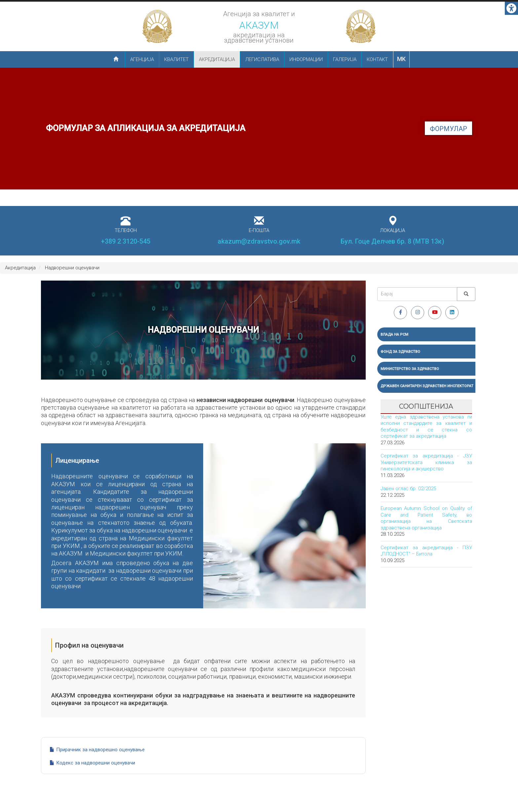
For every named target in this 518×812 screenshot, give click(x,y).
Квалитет (176, 59)
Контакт (377, 59)
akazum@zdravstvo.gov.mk (259, 241)
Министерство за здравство (410, 369)
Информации (306, 59)
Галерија (345, 59)
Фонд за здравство (400, 352)
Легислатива (262, 59)
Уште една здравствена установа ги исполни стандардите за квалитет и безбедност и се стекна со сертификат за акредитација (426, 427)
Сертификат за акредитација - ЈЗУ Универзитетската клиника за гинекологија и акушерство (426, 462)
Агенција (142, 59)
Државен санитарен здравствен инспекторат (427, 386)
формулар (448, 129)
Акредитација (217, 59)
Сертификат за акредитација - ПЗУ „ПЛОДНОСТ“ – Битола (426, 551)
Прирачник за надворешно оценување (100, 750)
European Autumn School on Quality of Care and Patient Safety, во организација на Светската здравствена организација (426, 518)
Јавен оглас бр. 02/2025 (408, 489)
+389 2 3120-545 (126, 241)
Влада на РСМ (394, 335)
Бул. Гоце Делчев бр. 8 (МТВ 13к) (392, 241)
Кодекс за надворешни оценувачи (96, 763)
